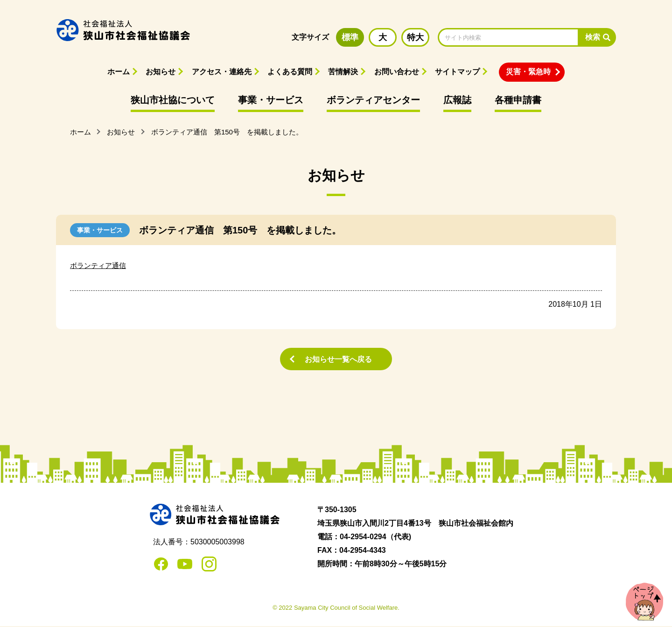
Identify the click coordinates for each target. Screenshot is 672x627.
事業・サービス (271, 100)
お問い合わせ (397, 72)
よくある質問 (290, 72)
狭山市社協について (173, 100)
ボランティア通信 (100, 265)
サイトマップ (457, 72)
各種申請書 (518, 100)
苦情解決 (343, 72)
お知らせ (161, 72)
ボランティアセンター (373, 100)
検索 (593, 37)
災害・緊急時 (528, 72)
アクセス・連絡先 (222, 72)
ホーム (119, 72)
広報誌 (457, 100)
